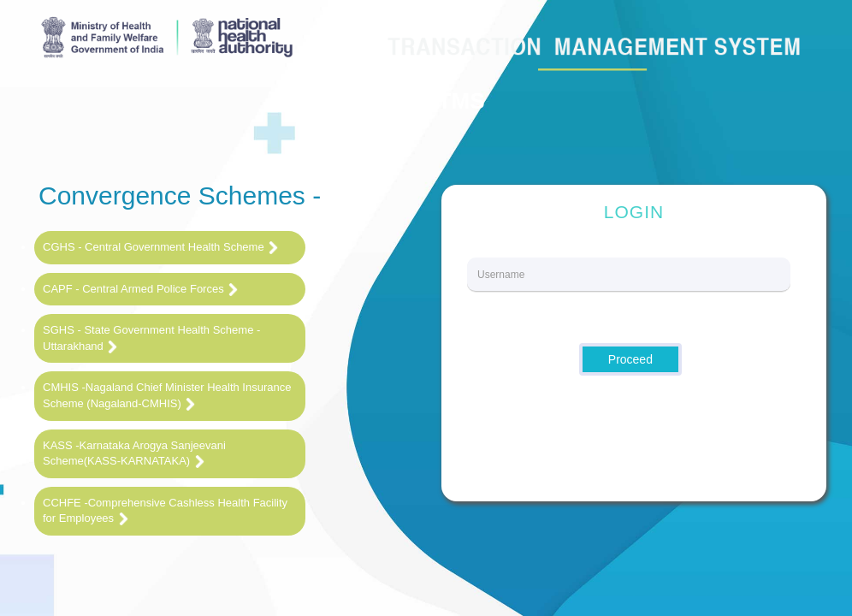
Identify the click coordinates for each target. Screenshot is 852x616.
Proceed (630, 359)
